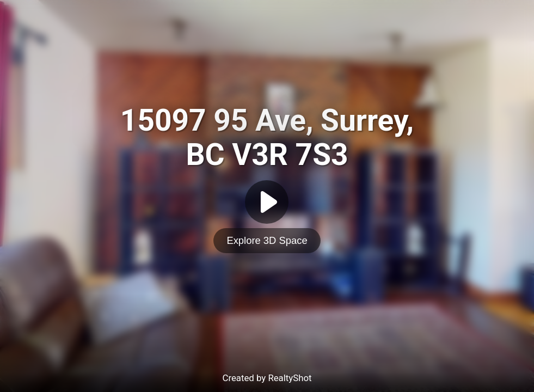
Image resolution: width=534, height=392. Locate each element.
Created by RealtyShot (267, 378)
